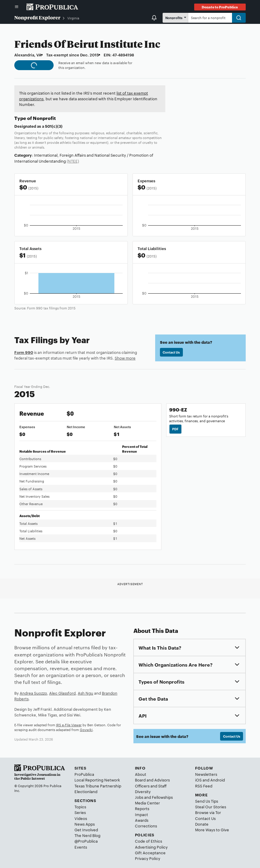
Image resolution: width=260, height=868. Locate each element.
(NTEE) (73, 161)
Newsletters (206, 774)
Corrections (146, 826)
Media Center (147, 803)
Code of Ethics (148, 841)
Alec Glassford (62, 693)
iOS (198, 780)
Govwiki (86, 730)
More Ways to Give (212, 830)
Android (218, 780)
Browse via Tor (208, 812)
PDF (175, 429)
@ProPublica (86, 841)
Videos (81, 818)
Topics (80, 807)
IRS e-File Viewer (69, 725)
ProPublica (84, 774)
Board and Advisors (152, 780)
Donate (202, 824)
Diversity (143, 791)
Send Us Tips (207, 801)
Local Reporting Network (97, 780)
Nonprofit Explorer (37, 17)
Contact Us (171, 352)
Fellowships (162, 797)
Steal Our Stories (211, 807)
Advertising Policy (151, 847)
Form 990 (24, 352)
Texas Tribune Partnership (98, 786)
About (141, 774)
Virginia (73, 18)
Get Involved (86, 830)
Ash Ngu (85, 693)
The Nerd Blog (87, 835)
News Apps (85, 824)
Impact (141, 814)
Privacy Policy (148, 858)
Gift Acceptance (150, 852)
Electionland (86, 791)
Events (81, 847)
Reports (142, 808)
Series (80, 812)
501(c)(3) (54, 126)
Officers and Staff (151, 786)
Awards (142, 820)
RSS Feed (204, 786)
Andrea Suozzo (33, 693)
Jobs (139, 797)
